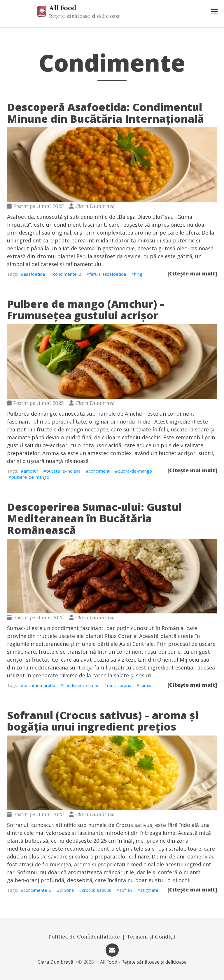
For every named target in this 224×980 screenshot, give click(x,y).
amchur (31, 471)
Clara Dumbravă (55, 962)
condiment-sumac (81, 685)
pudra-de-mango (135, 471)
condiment (99, 471)
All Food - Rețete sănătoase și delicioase (143, 962)
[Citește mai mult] (192, 273)
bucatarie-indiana (63, 471)
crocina (67, 890)
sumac (146, 685)
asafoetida (34, 274)
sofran (126, 890)
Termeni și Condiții (151, 937)
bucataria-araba (39, 685)
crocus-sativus (97, 890)
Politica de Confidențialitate (84, 937)
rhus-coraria (119, 685)
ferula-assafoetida (108, 274)
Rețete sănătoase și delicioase (85, 16)
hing (138, 274)
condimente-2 (67, 274)
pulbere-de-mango (30, 477)
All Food (63, 8)
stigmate (149, 890)
